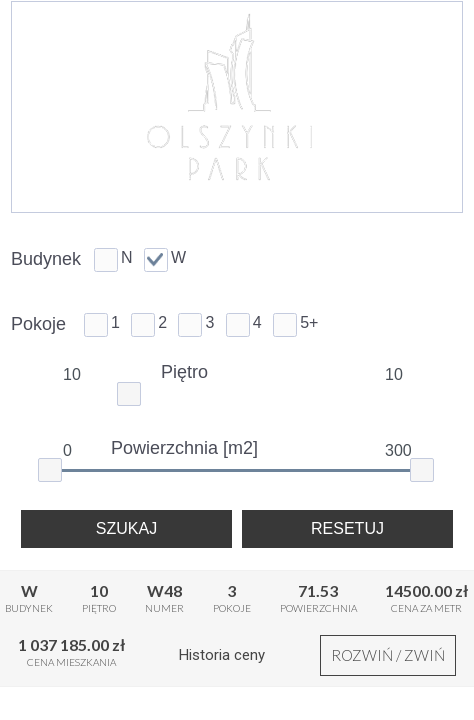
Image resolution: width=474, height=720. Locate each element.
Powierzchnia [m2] (184, 448)
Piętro (184, 372)
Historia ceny (222, 655)
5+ (309, 322)
